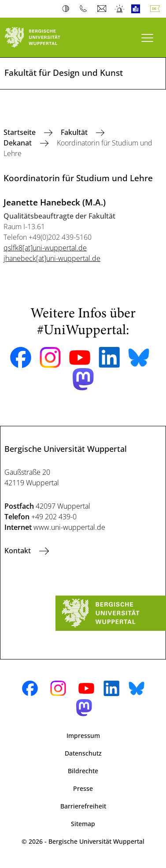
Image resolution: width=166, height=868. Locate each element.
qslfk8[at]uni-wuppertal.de (45, 248)
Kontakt (18, 551)
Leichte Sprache (138, 9)
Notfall (120, 9)
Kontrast (68, 9)
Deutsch (157, 9)
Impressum (83, 736)
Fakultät (75, 132)
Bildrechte (83, 771)
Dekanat (18, 143)
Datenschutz (83, 753)
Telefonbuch (85, 9)
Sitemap (83, 824)
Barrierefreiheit (83, 806)
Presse (83, 788)
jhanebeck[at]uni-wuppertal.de (52, 258)
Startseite (20, 132)
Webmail (103, 9)
